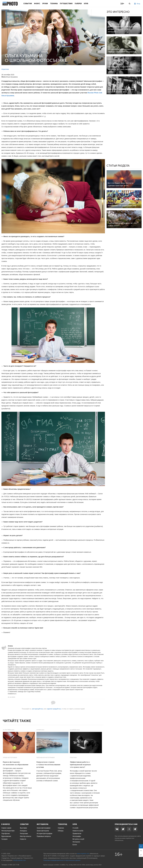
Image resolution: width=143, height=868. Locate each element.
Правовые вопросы (44, 836)
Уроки (45, 4)
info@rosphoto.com (19, 860)
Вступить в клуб (78, 839)
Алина (10, 646)
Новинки (61, 828)
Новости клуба (78, 831)
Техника (54, 4)
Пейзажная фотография (46, 758)
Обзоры (61, 831)
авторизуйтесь (38, 709)
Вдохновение (6, 836)
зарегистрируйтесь (54, 709)
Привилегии (77, 834)
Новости (23, 839)
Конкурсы (23, 831)
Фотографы (77, 836)
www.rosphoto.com (128, 838)
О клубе (76, 828)
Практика (73, 758)
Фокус (37, 4)
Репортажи (24, 834)
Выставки (23, 828)
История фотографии (44, 834)
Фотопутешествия (8, 831)
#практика (5, 69)
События (28, 4)
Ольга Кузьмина (8, 96)
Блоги (75, 845)
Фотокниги (76, 842)
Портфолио (6, 834)
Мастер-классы (26, 836)
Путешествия (66, 4)
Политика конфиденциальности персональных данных (62, 860)
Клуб (86, 4)
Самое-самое (6, 828)
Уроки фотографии (10, 758)
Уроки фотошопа (43, 831)
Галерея (78, 4)
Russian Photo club (95, 93)
